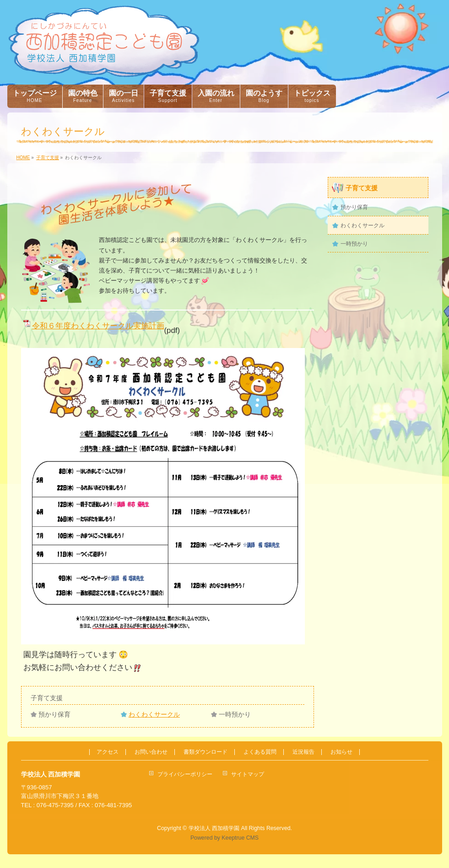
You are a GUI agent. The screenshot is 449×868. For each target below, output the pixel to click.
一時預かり (235, 714)
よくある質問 (260, 752)
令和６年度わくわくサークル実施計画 (98, 326)
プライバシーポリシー (185, 774)
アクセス (108, 752)
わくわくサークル (154, 714)
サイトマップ (248, 774)
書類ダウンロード (206, 752)
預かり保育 (54, 714)
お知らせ (341, 752)
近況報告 (303, 752)
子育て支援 (47, 698)
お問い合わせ (151, 752)
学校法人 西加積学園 (214, 828)
